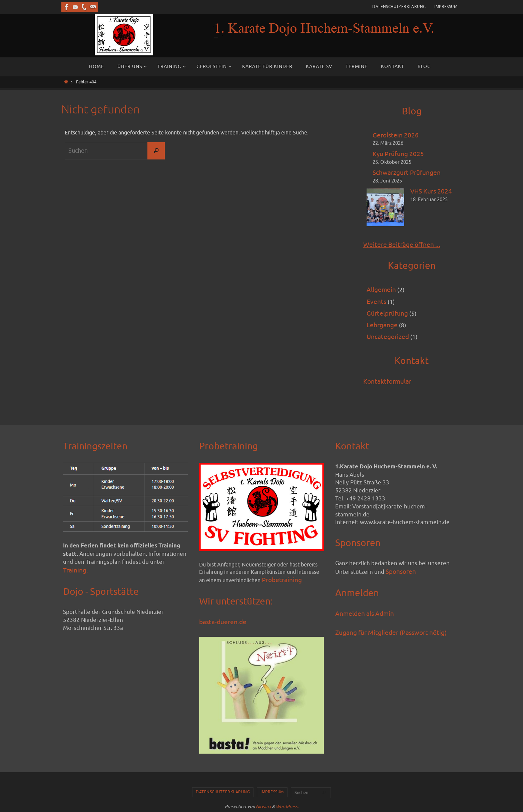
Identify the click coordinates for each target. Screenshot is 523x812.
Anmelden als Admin (365, 614)
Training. (76, 570)
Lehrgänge (382, 325)
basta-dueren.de (223, 622)
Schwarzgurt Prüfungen (407, 173)
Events (376, 302)
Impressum (446, 7)
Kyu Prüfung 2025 (398, 154)
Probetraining (282, 580)
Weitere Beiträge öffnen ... (402, 245)
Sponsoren (401, 572)
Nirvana (263, 806)
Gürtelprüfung (387, 314)
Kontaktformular (387, 382)
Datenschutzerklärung (399, 7)
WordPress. (287, 806)
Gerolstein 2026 (396, 135)
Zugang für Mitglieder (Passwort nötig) (391, 633)
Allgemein (381, 290)
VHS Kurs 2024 (431, 191)
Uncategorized (388, 337)
